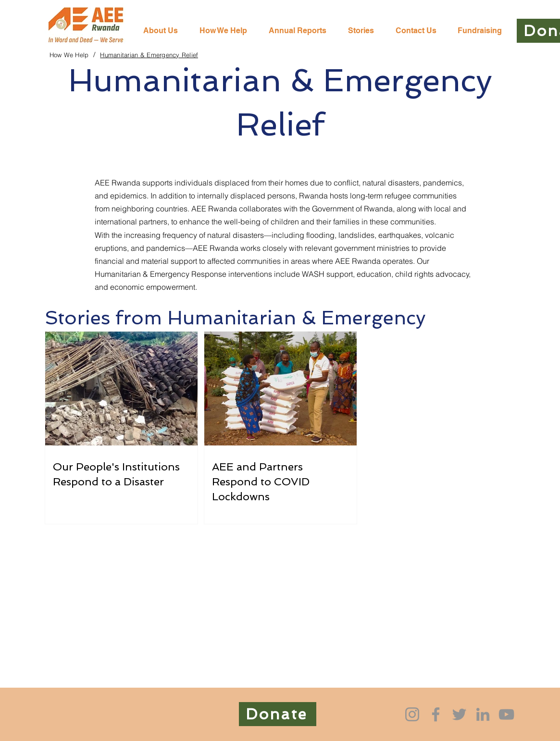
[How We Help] (69, 55)
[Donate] (278, 714)
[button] (227, 31)
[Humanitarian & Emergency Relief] (149, 55)
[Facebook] (436, 714)
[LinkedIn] (483, 714)
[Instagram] (412, 714)
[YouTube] (506, 714)
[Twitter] (459, 714)
